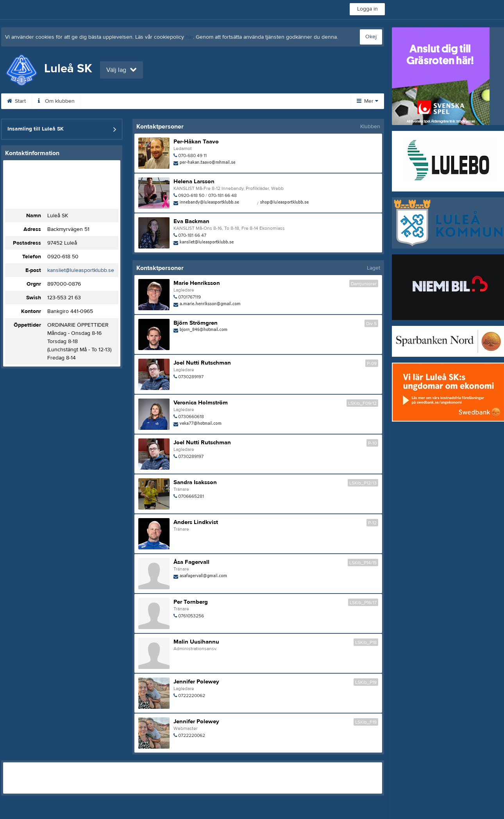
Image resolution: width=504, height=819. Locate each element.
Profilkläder (308, 101)
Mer (367, 101)
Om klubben (56, 101)
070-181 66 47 (192, 235)
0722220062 (192, 696)
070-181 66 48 (223, 195)
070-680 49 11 (192, 156)
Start (16, 101)
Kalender (184, 101)
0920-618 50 (63, 257)
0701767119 (189, 297)
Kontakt (99, 101)
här (189, 37)
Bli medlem (141, 101)
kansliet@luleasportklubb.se (81, 270)
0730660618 (191, 417)
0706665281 (191, 496)
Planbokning (229, 101)
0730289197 (191, 377)
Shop (270, 101)
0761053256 (191, 616)
